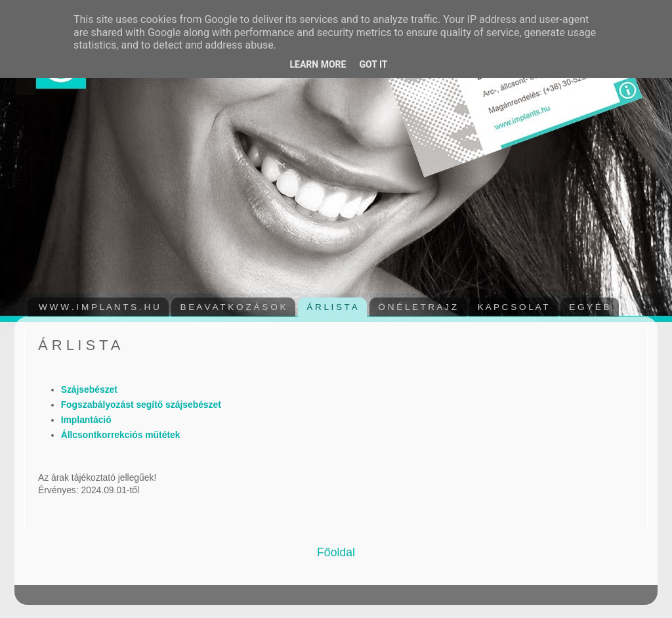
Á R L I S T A (332, 307)
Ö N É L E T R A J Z (417, 307)
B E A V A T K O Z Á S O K (233, 307)
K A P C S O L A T (513, 307)
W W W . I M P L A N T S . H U (99, 307)
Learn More (318, 64)
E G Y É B (589, 307)
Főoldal (336, 552)
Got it (373, 64)
